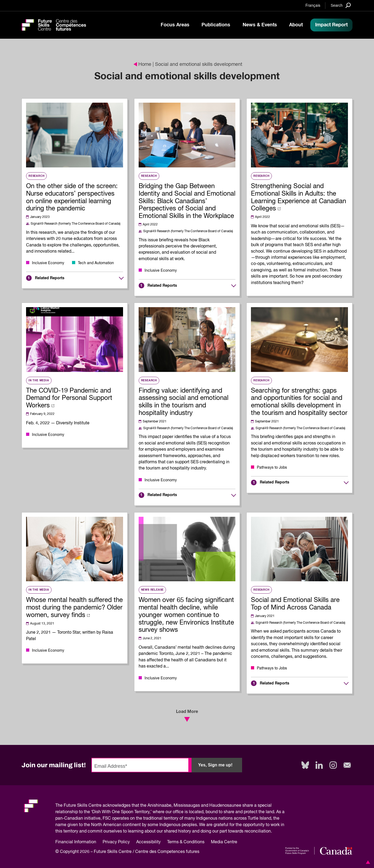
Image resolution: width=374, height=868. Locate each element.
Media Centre (224, 842)
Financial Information (76, 842)
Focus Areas (175, 25)
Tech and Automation (96, 263)
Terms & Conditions (186, 842)
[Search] (341, 5)
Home (142, 64)
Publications (216, 25)
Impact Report (331, 25)
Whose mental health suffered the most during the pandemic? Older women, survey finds (74, 608)
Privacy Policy (116, 842)
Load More (187, 716)
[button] (367, 862)
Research (36, 176)
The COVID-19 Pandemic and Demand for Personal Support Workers (69, 398)
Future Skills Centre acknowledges (97, 806)
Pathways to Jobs (272, 468)
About (296, 25)
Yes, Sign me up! (215, 765)
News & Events (260, 25)
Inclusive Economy (48, 263)
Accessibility (148, 842)
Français (313, 6)
